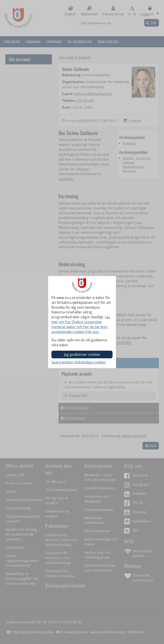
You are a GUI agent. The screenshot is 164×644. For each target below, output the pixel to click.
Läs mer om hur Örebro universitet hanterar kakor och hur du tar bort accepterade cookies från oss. (81, 324)
